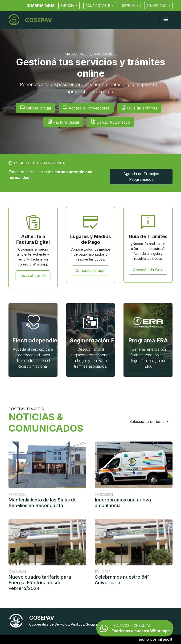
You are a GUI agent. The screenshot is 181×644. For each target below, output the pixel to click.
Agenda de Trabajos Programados (141, 177)
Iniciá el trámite (33, 275)
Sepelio (129, 6)
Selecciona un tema (147, 421)
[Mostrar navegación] (166, 20)
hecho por (155, 639)
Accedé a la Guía (148, 270)
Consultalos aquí (90, 270)
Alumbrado (157, 6)
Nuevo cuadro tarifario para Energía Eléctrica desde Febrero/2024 (40, 583)
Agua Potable (98, 6)
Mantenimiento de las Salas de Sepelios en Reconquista (43, 503)
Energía (68, 6)
